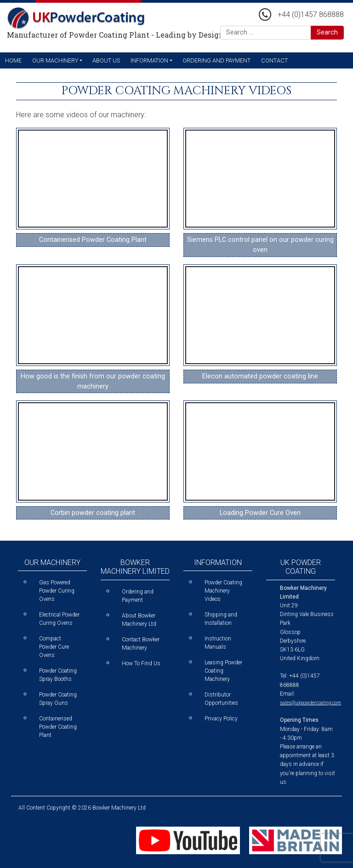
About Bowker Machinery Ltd (139, 620)
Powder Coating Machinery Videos (223, 591)
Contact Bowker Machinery (141, 644)
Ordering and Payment (216, 60)
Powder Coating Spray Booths (58, 675)
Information (149, 60)
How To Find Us (141, 663)
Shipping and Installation (221, 619)
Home (13, 60)
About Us (106, 60)
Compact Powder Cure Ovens (54, 647)
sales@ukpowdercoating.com (310, 703)
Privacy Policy (221, 719)
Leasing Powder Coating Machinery (223, 671)
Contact (274, 60)
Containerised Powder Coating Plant (58, 727)
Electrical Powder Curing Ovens (59, 619)
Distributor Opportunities (221, 699)
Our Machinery (55, 60)
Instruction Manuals (218, 643)
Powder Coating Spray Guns (58, 699)
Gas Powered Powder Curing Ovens (57, 591)
